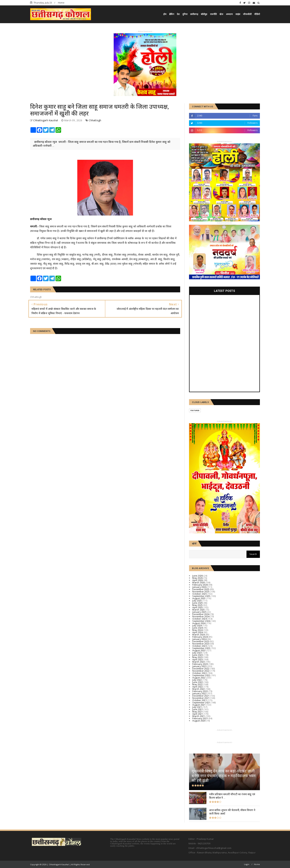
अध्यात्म (229, 14)
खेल (221, 14)
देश (178, 14)
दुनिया (185, 14)
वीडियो (257, 14)
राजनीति (213, 14)
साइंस (238, 14)
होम (165, 14)
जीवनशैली (247, 14)
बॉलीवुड (204, 14)
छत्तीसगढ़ (194, 14)
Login (247, 864)
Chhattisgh (95, 120)
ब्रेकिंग (172, 14)
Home (61, 3)
